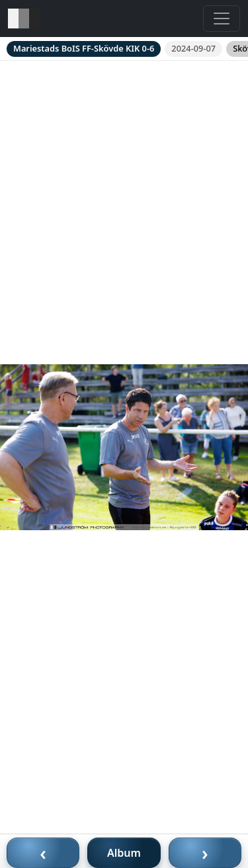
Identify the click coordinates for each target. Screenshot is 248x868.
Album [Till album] (124, 853)
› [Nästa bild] (205, 853)
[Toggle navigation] (222, 19)
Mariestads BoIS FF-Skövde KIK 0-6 (84, 48)
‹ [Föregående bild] (43, 853)
